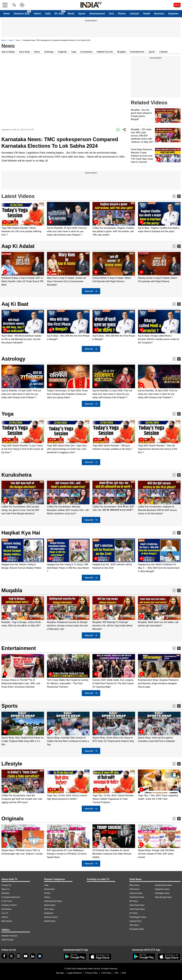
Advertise (6, 893)
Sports (82, 14)
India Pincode (7, 940)
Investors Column (9, 905)
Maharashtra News (163, 885)
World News (49, 889)
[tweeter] (11, 956)
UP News (134, 913)
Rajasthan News (162, 889)
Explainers (49, 913)
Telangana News (162, 893)
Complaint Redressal (11, 897)
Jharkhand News (137, 897)
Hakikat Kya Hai (105, 52)
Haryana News (136, 893)
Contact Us (6, 885)
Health (147, 14)
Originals (62, 52)
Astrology (49, 52)
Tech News (49, 909)
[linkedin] (33, 956)
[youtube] (26, 956)
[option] (23, 219)
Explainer (173, 14)
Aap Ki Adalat (18, 246)
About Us (6, 889)
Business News (51, 917)
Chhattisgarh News (138, 917)
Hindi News (6, 909)
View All (91, 291)
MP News (134, 901)
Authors (5, 917)
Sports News (50, 905)
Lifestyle (134, 14)
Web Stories (7, 921)
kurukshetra (86, 52)
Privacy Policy (91, 973)
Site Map (60, 973)
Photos (122, 14)
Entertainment (97, 14)
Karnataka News (137, 929)
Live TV (5, 913)
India (48, 14)
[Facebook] (4, 956)
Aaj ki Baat (24, 52)
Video (11, 40)
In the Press (7, 901)
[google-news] (40, 956)
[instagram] (18, 956)
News (4, 40)
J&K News (134, 925)
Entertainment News (53, 901)
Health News (50, 921)
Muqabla (121, 52)
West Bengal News (163, 897)
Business (159, 14)
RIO (117, 973)
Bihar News (135, 885)
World (71, 14)
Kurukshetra (16, 475)
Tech (111, 14)
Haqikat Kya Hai (21, 533)
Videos (37, 14)
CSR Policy (106, 973)
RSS (124, 973)
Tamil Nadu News (137, 909)
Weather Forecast (9, 936)
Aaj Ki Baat (15, 304)
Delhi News (134, 889)
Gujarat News (135, 921)
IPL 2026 (59, 14)
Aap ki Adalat (8, 52)
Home (7, 14)
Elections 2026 (22, 14)
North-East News (137, 905)
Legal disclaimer (75, 973)
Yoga (74, 52)
